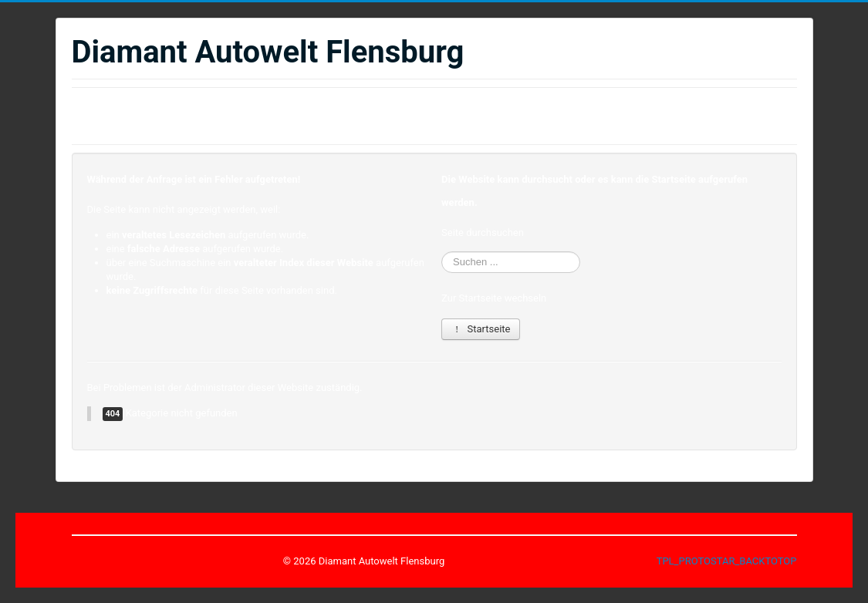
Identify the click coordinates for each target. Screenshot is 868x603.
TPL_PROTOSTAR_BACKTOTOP (727, 561)
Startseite (481, 329)
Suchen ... (442, 252)
